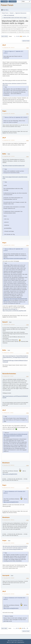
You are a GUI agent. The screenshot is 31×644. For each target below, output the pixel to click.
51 (17, 36)
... (16, 36)
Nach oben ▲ (21, 641)
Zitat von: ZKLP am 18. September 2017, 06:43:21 (16, 117)
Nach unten (5, 36)
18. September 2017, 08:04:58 (8, 114)
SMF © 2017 (14, 642)
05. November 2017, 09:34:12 (8, 488)
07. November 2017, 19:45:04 (8, 543)
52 (19, 36)
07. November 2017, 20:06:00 (8, 578)
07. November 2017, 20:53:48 (8, 594)
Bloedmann (6, 463)
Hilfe (9, 641)
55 (25, 36)
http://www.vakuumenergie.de (10, 309)
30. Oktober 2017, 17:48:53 (8, 413)
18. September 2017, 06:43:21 (8, 48)
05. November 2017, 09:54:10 (8, 520)
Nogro (4, 111)
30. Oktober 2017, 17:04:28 (8, 376)
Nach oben (4, 628)
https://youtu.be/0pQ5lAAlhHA (10, 474)
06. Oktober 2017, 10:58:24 (8, 353)
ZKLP (4, 45)
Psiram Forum (7, 5)
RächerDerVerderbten (9, 374)
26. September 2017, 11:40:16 (8, 156)
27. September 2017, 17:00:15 (8, 245)
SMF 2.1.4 (9, 642)
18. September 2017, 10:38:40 (8, 140)
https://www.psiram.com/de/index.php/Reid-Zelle (14, 311)
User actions (26, 41)
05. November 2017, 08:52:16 (8, 465)
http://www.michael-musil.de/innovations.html (14, 166)
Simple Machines (21, 642)
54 (23, 36)
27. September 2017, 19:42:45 (8, 325)
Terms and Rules (14, 641)
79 (28, 36)
